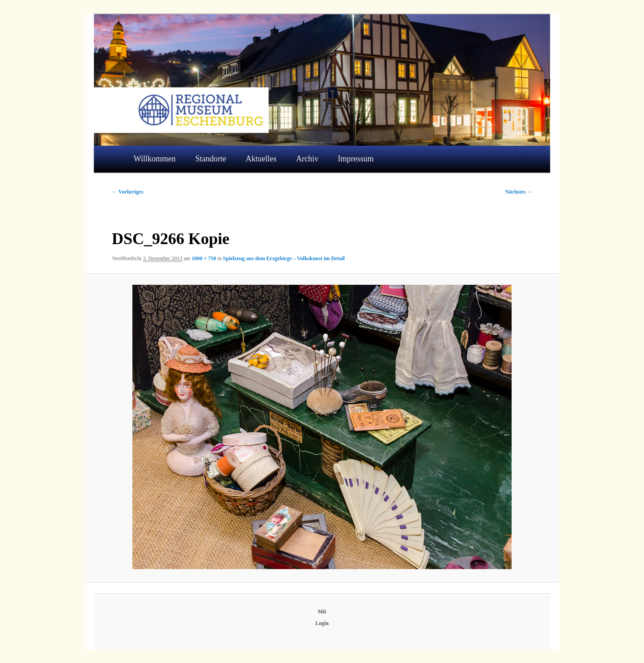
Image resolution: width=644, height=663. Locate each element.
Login (322, 623)
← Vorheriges (127, 192)
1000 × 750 (204, 258)
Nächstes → (519, 192)
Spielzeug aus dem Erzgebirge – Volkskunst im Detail (284, 258)
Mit (322, 612)
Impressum (356, 159)
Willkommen (155, 159)
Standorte (211, 159)
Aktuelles (261, 159)
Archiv (307, 159)
